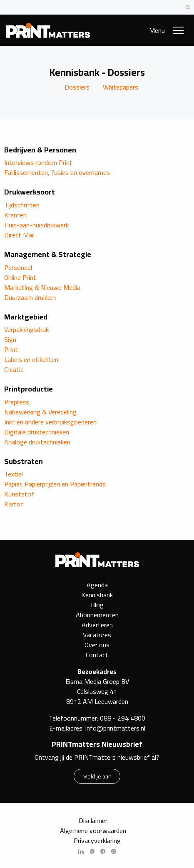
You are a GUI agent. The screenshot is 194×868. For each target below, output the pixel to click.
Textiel (14, 474)
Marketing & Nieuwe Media (42, 287)
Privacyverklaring (97, 841)
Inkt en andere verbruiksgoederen (50, 422)
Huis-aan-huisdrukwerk (36, 225)
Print (11, 349)
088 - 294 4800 (123, 718)
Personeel (18, 267)
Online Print (20, 277)
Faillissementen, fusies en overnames (57, 172)
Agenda (97, 585)
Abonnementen (97, 615)
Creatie (14, 369)
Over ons (97, 645)
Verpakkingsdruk (26, 329)
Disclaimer (93, 821)
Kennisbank (97, 595)
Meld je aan (97, 776)
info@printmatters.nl (115, 728)
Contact (97, 655)
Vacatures (97, 635)
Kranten (15, 215)
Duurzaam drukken (30, 297)
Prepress (17, 402)
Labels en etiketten (31, 359)
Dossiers (77, 87)
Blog (97, 605)
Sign (10, 339)
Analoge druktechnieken (37, 442)
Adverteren (97, 625)
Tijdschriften (22, 205)
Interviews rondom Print (38, 162)
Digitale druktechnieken (37, 432)
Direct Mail (19, 235)
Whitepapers (121, 87)
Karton (14, 504)
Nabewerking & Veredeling (40, 412)
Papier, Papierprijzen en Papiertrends (55, 484)
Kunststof (19, 494)
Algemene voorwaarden (93, 831)
